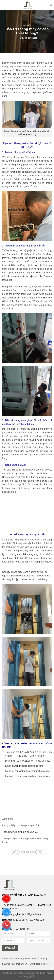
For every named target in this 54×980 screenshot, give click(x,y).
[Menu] (4, 5)
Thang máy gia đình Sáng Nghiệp (33, 776)
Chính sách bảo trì (39, 964)
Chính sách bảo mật (12, 959)
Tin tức (27, 25)
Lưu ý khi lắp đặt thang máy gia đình (21, 825)
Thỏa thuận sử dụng (35, 959)
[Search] (51, 5)
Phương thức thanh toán (15, 964)
